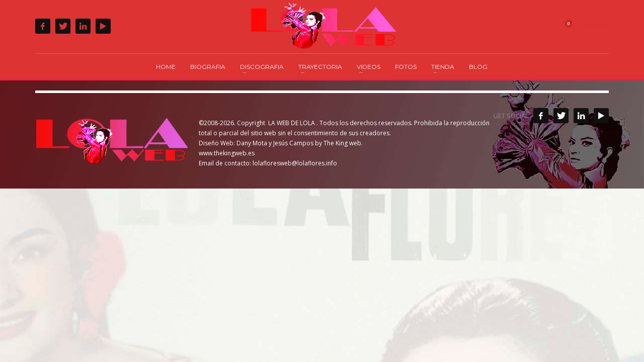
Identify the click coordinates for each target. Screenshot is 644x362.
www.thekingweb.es (227, 153)
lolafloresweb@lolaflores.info (295, 163)
